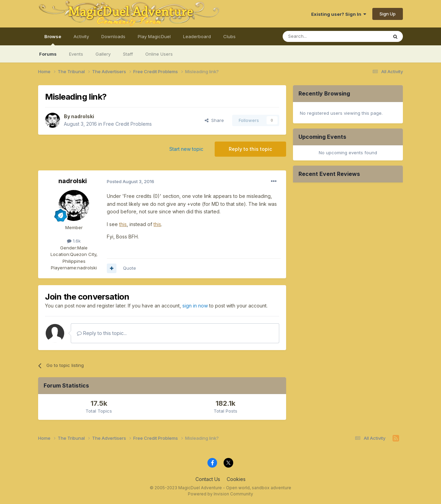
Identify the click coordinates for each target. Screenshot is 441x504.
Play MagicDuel (154, 36)
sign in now (195, 306)
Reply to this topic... (102, 333)
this (123, 224)
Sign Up (388, 14)
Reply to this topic (250, 149)
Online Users (159, 54)
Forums (48, 54)
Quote (129, 268)
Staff (128, 54)
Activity (81, 36)
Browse (53, 40)
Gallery (103, 54)
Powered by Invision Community (220, 494)
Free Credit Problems (128, 124)
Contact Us (208, 479)
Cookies (236, 479)
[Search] (318, 36)
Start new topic (186, 149)
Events (76, 54)
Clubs (229, 36)
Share (214, 120)
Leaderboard (197, 36)
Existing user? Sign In (339, 14)
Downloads (113, 36)
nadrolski (83, 116)
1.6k (74, 241)
